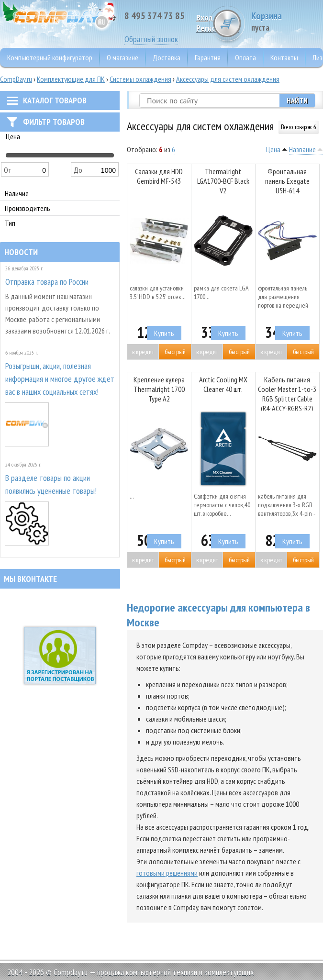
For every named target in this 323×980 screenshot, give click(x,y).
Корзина (287, 21)
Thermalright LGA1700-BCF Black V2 (223, 181)
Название (302, 149)
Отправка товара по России (47, 282)
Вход (205, 17)
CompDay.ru (16, 79)
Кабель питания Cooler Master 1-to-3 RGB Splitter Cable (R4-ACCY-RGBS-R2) (287, 393)
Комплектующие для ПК (71, 79)
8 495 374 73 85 (155, 16)
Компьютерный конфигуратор (50, 57)
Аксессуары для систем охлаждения (228, 79)
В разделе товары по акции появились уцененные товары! (51, 484)
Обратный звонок (151, 39)
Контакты (284, 57)
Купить (164, 333)
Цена (273, 149)
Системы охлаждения (140, 79)
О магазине (123, 57)
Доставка (167, 57)
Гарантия (208, 57)
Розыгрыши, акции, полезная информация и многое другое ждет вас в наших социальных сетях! (60, 379)
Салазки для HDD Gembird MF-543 (159, 176)
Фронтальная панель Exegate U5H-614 (287, 181)
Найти (297, 100)
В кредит (143, 352)
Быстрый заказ (175, 353)
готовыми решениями (167, 873)
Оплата (245, 57)
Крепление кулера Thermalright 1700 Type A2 (159, 389)
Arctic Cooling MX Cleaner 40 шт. (223, 384)
